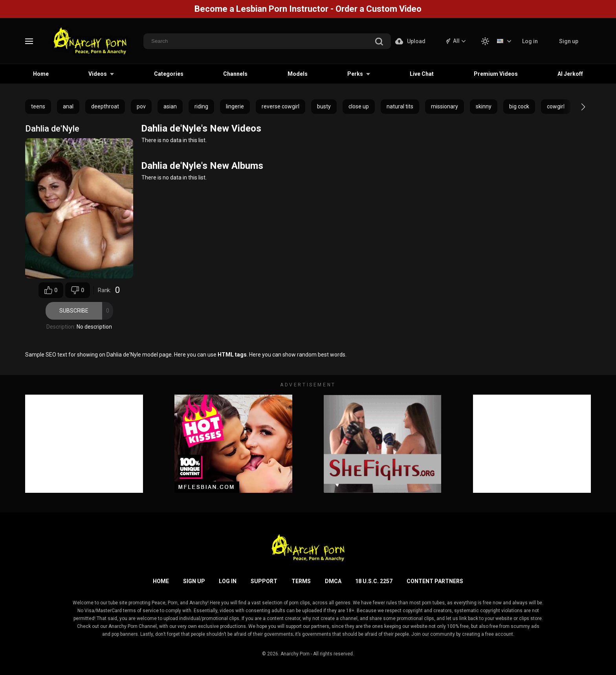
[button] (576, 107)
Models (298, 74)
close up (359, 106)
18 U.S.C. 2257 (374, 581)
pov (141, 106)
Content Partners (435, 581)
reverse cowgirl (280, 106)
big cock (519, 106)
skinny (484, 106)
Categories (169, 74)
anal (68, 106)
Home (41, 74)
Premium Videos (496, 74)
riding (201, 106)
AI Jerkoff (570, 74)
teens (38, 106)
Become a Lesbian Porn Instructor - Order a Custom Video (308, 9)
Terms (301, 581)
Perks (355, 74)
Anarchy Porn (295, 654)
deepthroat (105, 106)
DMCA (333, 581)
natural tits (400, 106)
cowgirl (556, 106)
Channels (235, 74)
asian (170, 106)
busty (324, 106)
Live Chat (422, 74)
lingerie (235, 106)
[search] (379, 42)
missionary (445, 106)
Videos (98, 74)
